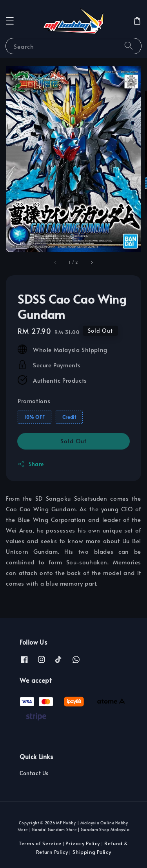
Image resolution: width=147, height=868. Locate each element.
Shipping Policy (92, 852)
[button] (10, 21)
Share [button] (31, 464)
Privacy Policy (83, 843)
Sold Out (73, 441)
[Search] (129, 46)
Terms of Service (40, 843)
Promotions (34, 401)
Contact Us (34, 773)
